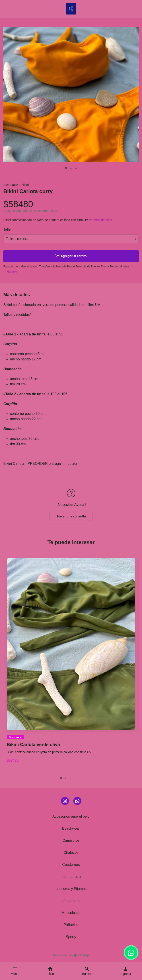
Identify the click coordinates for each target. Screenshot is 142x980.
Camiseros (71, 840)
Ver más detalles (101, 220)
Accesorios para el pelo (71, 816)
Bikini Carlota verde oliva (33, 745)
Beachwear (15, 737)
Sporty (71, 937)
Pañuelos (71, 925)
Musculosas (71, 913)
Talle (7, 229)
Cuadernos (71, 865)
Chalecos (71, 853)
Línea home (71, 901)
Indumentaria (71, 877)
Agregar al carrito (71, 256)
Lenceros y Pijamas (71, 889)
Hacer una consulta (71, 516)
